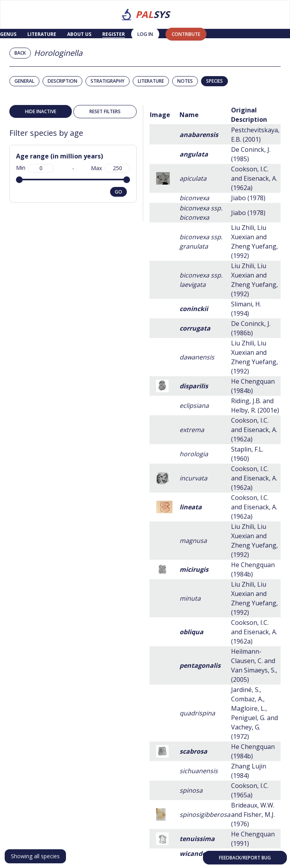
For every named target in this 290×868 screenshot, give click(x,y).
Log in (145, 34)
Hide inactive (41, 111)
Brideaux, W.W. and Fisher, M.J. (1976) (253, 815)
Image (160, 115)
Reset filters (105, 111)
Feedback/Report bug (245, 858)
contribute (186, 34)
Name (189, 115)
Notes (185, 81)
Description (62, 81)
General (24, 81)
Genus (8, 34)
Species (214, 81)
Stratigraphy (108, 81)
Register (114, 34)
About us (79, 34)
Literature (42, 34)
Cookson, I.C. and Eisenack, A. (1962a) (254, 178)
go (118, 192)
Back (20, 53)
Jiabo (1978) (248, 198)
